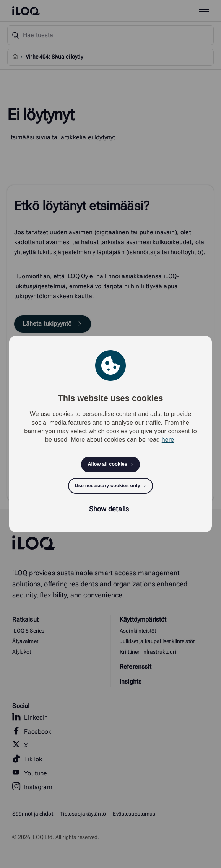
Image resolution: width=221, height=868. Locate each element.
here (168, 440)
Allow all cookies (107, 464)
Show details (109, 509)
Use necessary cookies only (108, 486)
